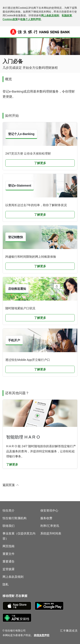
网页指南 (9, 546)
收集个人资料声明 (31, 19)
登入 (75, 35)
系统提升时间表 (51, 533)
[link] (42, 635)
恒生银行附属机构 (15, 518)
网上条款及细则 (50, 15)
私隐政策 (67, 15)
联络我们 (9, 526)
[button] (6, 32)
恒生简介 (9, 510)
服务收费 (46, 518)
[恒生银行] (40, 32)
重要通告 (9, 561)
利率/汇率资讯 (50, 526)
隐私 (6, 584)
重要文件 (9, 554)
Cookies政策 (10, 19)
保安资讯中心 (49, 510)
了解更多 (12, 464)
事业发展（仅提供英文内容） (19, 536)
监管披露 (9, 569)
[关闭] (75, 7)
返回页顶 (9, 485)
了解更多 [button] (40, 163)
